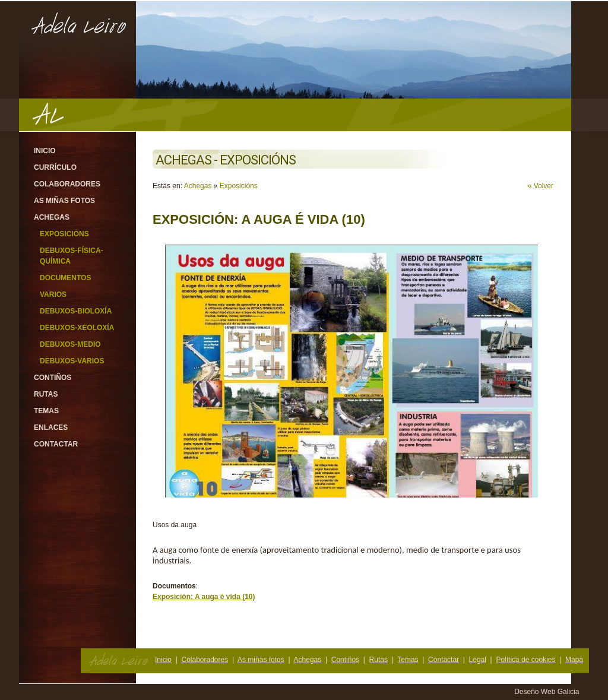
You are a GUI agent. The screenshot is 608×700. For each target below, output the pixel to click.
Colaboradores (67, 184)
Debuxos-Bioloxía (76, 311)
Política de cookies (525, 660)
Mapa (574, 660)
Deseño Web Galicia (548, 692)
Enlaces (51, 427)
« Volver (541, 186)
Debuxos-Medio (70, 344)
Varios (53, 294)
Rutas (46, 394)
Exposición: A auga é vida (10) (204, 597)
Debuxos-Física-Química (72, 256)
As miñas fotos (64, 201)
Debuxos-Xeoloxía (77, 328)
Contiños (53, 378)
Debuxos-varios (72, 361)
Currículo (55, 167)
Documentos (65, 278)
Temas (46, 411)
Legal (478, 660)
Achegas (52, 217)
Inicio (45, 151)
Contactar (56, 444)
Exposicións (64, 234)
